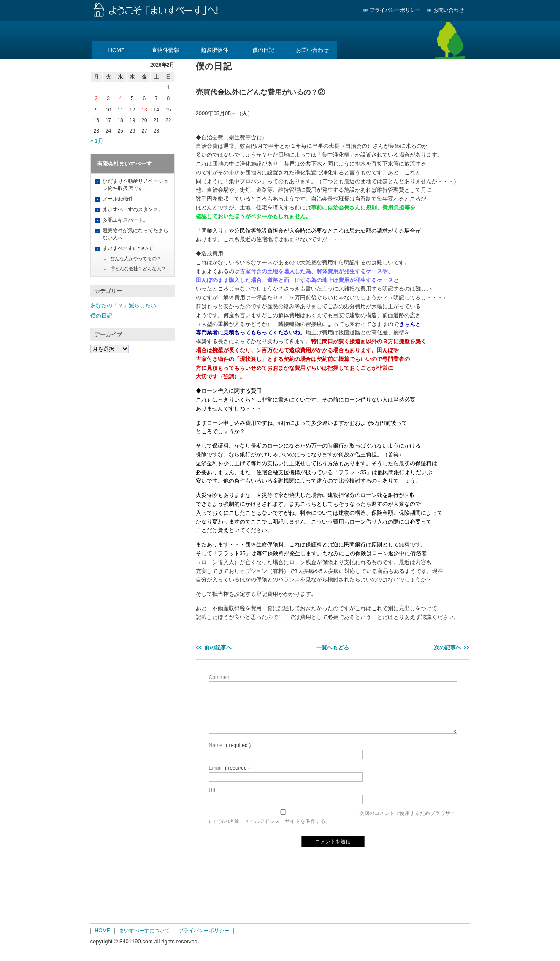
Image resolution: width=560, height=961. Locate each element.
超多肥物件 (215, 50)
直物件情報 (166, 50)
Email (215, 768)
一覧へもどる (333, 647)
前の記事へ (218, 647)
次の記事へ (448, 647)
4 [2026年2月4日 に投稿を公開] (120, 98)
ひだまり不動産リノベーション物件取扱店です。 (135, 185)
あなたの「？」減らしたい (123, 305)
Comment (220, 677)
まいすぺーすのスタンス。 (133, 209)
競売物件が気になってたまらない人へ (135, 234)
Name (216, 745)
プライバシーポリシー (395, 10)
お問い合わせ (449, 10)
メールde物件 (118, 199)
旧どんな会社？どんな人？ (138, 269)
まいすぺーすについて (128, 248)
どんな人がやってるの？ (136, 258)
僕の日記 (263, 50)
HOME (117, 50)
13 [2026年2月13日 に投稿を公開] (144, 110)
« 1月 (97, 141)
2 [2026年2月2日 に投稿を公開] (96, 98)
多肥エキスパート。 (125, 220)
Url (212, 790)
